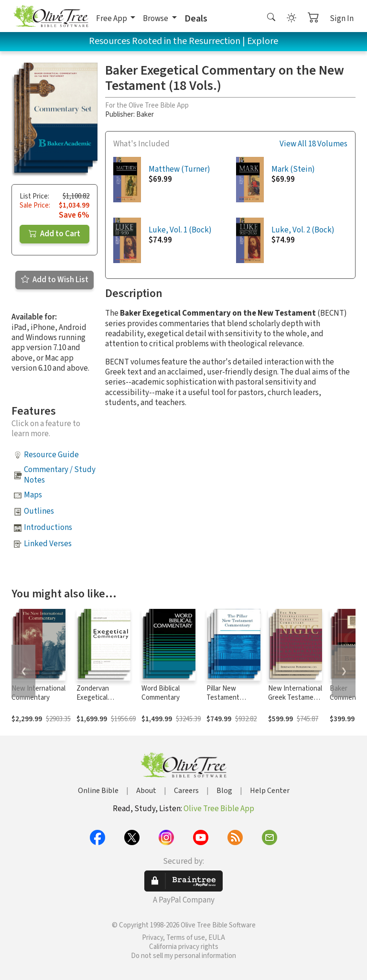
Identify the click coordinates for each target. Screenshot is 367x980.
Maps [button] (33, 495)
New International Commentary (38, 693)
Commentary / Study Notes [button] (60, 475)
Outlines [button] (39, 511)
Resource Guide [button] (51, 455)
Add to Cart (54, 234)
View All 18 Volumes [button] (313, 144)
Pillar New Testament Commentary (226, 698)
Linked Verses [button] (48, 544)
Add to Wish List (55, 280)
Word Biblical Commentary (161, 693)
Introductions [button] (48, 528)
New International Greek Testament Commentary (295, 698)
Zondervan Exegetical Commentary (96, 698)
